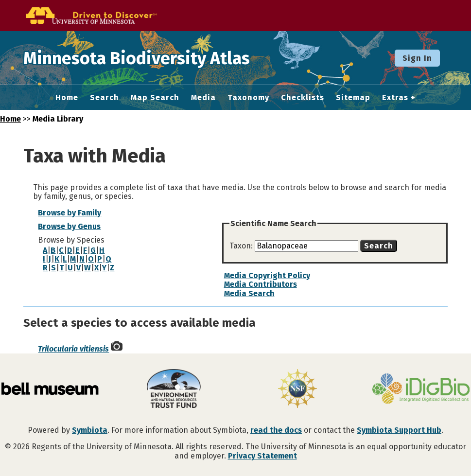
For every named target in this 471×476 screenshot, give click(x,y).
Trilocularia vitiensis (73, 349)
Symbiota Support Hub (399, 430)
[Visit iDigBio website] (421, 389)
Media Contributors (261, 284)
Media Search (249, 293)
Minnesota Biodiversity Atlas (151, 58)
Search (105, 98)
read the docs (276, 430)
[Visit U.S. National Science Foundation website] (297, 389)
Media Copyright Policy (267, 275)
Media (203, 98)
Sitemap (353, 98)
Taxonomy (248, 98)
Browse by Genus (69, 226)
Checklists (303, 98)
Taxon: (242, 246)
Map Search (155, 98)
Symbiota (90, 430)
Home (67, 98)
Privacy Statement (262, 456)
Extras (395, 98)
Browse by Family (70, 213)
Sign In (417, 58)
